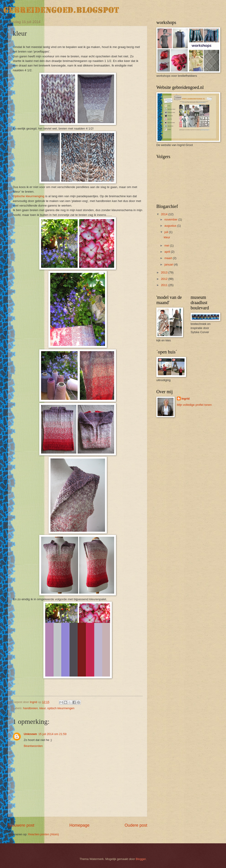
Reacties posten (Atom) (43, 834)
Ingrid (186, 399)
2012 (165, 279)
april (168, 252)
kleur (43, 708)
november (171, 219)
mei (167, 246)
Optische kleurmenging (29, 196)
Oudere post (136, 825)
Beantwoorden (33, 746)
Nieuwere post (21, 825)
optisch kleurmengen (61, 708)
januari (169, 264)
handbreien (30, 708)
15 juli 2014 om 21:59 (52, 734)
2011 (165, 285)
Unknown (30, 734)
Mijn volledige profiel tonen (194, 405)
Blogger (141, 859)
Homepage (79, 825)
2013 (165, 272)
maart (169, 258)
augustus (171, 226)
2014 (165, 214)
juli (167, 232)
